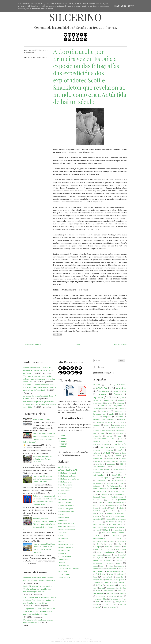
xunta (98, 607)
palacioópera (109, 552)
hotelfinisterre (120, 503)
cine (120, 436)
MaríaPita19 (119, 516)
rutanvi (111, 574)
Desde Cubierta (65, 503)
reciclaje (122, 569)
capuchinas (99, 428)
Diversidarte (111, 458)
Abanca (107, 385)
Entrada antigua (120, 344)
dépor (110, 456)
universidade (108, 602)
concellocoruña (119, 444)
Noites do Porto (65, 550)
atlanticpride (98, 408)
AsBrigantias (117, 406)
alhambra (109, 400)
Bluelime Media (63, 641)
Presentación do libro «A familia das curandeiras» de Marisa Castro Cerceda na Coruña (39, 370)
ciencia (110, 436)
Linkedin (63, 447)
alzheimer (121, 400)
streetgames (111, 588)
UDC (98, 602)
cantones (123, 425)
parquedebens (98, 555)
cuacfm (120, 450)
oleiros (116, 547)
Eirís (122, 464)
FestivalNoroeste (100, 489)
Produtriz (62, 553)
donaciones (106, 461)
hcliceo (100, 502)
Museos (121, 533)
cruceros (109, 450)
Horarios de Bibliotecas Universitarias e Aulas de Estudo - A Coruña (42, 479)
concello (106, 445)
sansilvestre (108, 582)
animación (110, 403)
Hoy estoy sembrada (67, 529)
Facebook (63, 438)
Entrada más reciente (33, 344)
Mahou (109, 513)
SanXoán (99, 585)
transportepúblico (100, 599)
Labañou (122, 508)
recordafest (98, 571)
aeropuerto (116, 391)
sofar (95, 588)
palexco (121, 552)
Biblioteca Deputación (67, 476)
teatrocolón (98, 593)
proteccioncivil (110, 563)
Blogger (90, 639)
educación (111, 464)
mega (120, 522)
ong (97, 549)
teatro (120, 591)
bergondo (107, 417)
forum (96, 494)
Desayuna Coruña (65, 500)
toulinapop (112, 596)
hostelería (109, 502)
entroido (119, 472)
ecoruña (124, 461)
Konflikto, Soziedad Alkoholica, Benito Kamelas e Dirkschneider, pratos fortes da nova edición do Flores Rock (40, 387)
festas (120, 483)
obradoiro (100, 544)
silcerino (75, 17)
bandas (112, 414)
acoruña (29, 57)
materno (99, 522)
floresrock (115, 492)
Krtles (61, 535)
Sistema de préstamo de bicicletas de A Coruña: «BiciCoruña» (42, 459)
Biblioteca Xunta (65, 482)
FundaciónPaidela (100, 497)
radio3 (96, 569)
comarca (109, 441)
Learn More (120, 6)
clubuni (122, 439)
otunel (118, 549)
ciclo (111, 433)
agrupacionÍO (98, 400)
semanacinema (110, 585)
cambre (107, 425)
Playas (110, 558)
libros (116, 511)
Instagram (63, 441)
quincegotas (120, 566)
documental (123, 459)
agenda (35, 57)
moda (104, 527)
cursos (117, 453)
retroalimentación (113, 571)
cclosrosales (120, 431)
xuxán (105, 607)
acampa (124, 385)
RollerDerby (100, 574)
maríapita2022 (98, 519)
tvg (125, 599)
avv (95, 411)
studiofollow (122, 588)
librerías (108, 511)
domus (98, 461)
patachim (108, 555)
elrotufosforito (98, 470)
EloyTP (61, 515)
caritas (107, 428)
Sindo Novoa (63, 559)
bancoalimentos (99, 414)
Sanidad (97, 582)
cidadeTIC (120, 433)
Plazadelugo (120, 558)
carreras (121, 428)
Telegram (63, 444)
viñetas (96, 604)
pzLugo (96, 566)
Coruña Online (64, 491)
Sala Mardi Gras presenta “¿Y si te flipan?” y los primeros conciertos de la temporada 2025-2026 (40, 404)
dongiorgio (115, 461)
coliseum (97, 442)
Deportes (119, 456)
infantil (102, 505)
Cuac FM (62, 497)
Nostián (112, 541)
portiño (120, 560)
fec (125, 478)
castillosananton (107, 431)
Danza (124, 453)
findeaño (99, 492)
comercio (121, 442)
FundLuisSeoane (117, 497)
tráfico (121, 596)
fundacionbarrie (106, 494)
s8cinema (120, 574)
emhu (107, 469)
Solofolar (62, 562)
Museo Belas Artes (66, 544)
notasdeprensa (122, 541)
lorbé (101, 514)
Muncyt (61, 541)
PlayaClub (99, 558)
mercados (97, 527)
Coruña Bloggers (65, 488)
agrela (122, 397)
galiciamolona (111, 500)
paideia (99, 552)
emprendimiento (119, 470)
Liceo (122, 511)
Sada (95, 577)
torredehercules (101, 596)
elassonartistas (99, 467)
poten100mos (98, 563)
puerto (120, 563)
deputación (98, 458)
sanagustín (120, 580)
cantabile (115, 425)
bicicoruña (100, 422)
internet (96, 508)
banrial (122, 414)
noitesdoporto (99, 538)
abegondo (115, 385)
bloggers (111, 422)
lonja (95, 514)
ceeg (95, 433)
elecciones (118, 467)
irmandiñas (104, 508)
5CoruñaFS (98, 385)
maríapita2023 (110, 519)
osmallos (110, 549)
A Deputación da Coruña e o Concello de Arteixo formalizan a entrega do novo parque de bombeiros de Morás (39, 611)
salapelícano (109, 580)
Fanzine (117, 478)
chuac (103, 433)
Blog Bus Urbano (65, 485)
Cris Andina (63, 494)
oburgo (121, 544)
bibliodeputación (99, 419)
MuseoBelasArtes (108, 533)
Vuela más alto (64, 577)
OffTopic (97, 547)
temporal (123, 593)
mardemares (43, 57)
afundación (102, 394)
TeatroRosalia (112, 593)
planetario (123, 555)
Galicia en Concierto (66, 523)
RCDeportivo (111, 569)
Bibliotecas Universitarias (69, 479)
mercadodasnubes (116, 524)
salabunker (120, 577)
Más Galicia (63, 538)
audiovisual (112, 409)
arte (95, 406)
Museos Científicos (66, 547)
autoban (121, 409)
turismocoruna (116, 599)
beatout (96, 417)
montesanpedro (121, 527)
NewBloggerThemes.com (92, 641)
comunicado (97, 445)
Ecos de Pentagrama (66, 509)
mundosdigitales (119, 530)
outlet (124, 549)
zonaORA (113, 607)
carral (113, 428)
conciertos (113, 447)
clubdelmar (113, 439)
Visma (115, 604)
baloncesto (119, 411)
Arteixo (104, 406)
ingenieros (111, 505)
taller (98, 591)
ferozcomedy (110, 483)
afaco (124, 391)
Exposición (108, 478)
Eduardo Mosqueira (66, 512)
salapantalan (98, 580)
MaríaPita (109, 516)
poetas (96, 560)
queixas (110, 566)
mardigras (97, 516)
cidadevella (97, 436)
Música (97, 535)
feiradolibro (102, 480)
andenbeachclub (99, 403)
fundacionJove (119, 494)
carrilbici (96, 431)
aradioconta (120, 403)
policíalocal (108, 560)
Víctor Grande (64, 574)
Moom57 (99, 530)
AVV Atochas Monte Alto (68, 470)
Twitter (62, 436)
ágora (114, 397)
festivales (97, 486)
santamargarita (121, 582)
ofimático (108, 547)
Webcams (123, 604)
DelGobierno (100, 456)
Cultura (107, 453)
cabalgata (97, 425)
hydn (95, 505)
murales (96, 533)
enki (107, 472)
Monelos (111, 527)
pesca (116, 555)
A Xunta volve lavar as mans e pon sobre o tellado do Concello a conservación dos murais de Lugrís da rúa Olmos (40, 600)
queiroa (103, 566)
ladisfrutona (98, 511)
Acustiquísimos (64, 467)
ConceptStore (103, 447)
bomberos (120, 422)
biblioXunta (123, 420)
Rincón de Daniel (65, 556)
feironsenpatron (117, 481)
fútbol (95, 500)
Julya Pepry (63, 532)
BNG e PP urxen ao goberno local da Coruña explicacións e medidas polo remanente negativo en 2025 (38, 589)
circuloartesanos (100, 439)
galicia (102, 500)
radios (102, 569)
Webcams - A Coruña (41, 419)
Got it (131, 6)
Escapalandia (64, 518)
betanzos (119, 417)
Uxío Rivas (63, 571)
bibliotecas (112, 419)
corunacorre (97, 450)
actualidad (121, 388)
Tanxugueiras (108, 591)
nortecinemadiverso (100, 541)
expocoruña (97, 478)
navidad (116, 536)
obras (110, 544)
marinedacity (122, 519)
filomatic (123, 489)
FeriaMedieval (98, 483)
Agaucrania (118, 394)
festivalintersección (114, 486)
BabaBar (105, 411)
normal (118, 538)
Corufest (122, 447)
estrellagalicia (99, 475)
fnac (122, 492)
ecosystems (100, 464)
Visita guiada (106, 604)
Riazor (124, 571)
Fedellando (63, 520)
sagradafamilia (108, 577)
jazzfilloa (113, 508)
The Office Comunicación (68, 568)
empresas (97, 472)
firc (106, 491)
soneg (101, 588)
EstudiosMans (117, 475)
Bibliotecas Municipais (67, 473)
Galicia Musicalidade (67, 526)
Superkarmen (64, 565)
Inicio (78, 344)
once (125, 547)
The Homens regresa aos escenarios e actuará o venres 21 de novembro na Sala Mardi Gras (39, 379)
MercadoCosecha (99, 525)
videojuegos (120, 602)
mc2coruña (110, 522)
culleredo (97, 453)
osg (102, 549)
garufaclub (122, 500)
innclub (120, 505)
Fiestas (113, 489)
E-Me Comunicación (66, 506)
